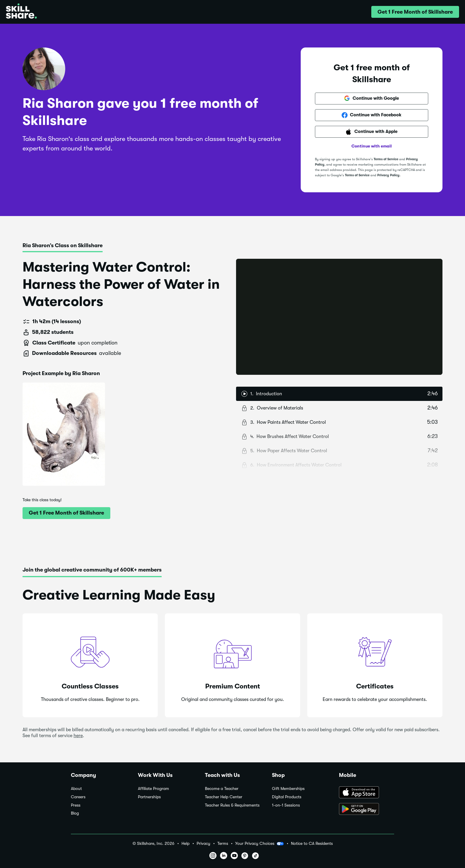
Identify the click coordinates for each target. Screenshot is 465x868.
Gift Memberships (288, 789)
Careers (78, 797)
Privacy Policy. (389, 175)
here (78, 736)
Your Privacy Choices (259, 844)
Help (185, 844)
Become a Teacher (222, 789)
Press (76, 805)
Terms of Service (386, 159)
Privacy (203, 844)
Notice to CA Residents (312, 844)
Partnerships (149, 797)
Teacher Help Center (224, 797)
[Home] (21, 12)
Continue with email (372, 146)
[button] (415, 12)
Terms (223, 844)
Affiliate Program (153, 789)
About (76, 789)
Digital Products (287, 797)
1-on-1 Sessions (286, 805)
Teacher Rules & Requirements (232, 805)
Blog (75, 813)
